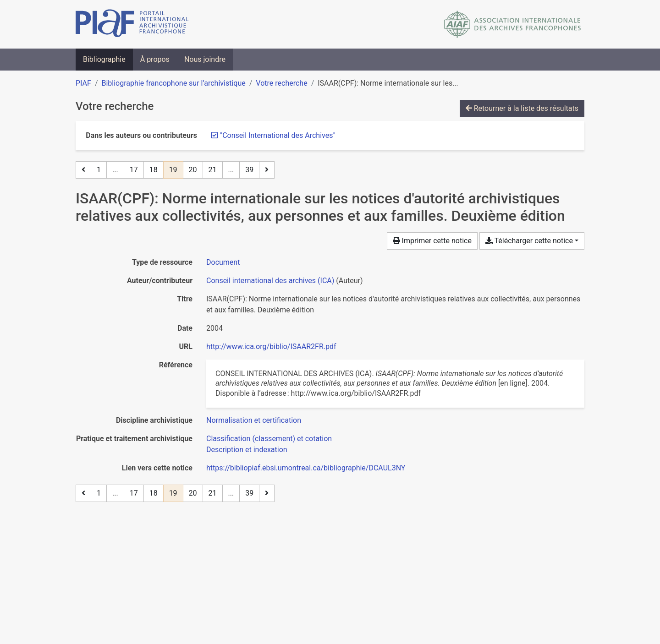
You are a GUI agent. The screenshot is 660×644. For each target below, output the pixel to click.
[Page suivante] (267, 170)
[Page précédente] (83, 170)
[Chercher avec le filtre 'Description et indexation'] (247, 450)
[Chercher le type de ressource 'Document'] (223, 262)
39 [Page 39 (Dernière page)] (249, 170)
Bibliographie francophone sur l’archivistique (173, 83)
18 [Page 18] (154, 170)
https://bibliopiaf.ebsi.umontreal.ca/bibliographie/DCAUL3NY (306, 468)
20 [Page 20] (193, 170)
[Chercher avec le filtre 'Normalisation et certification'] (254, 420)
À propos (155, 59)
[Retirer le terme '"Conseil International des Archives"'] (278, 135)
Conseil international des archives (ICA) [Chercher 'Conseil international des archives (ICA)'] (270, 281)
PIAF (83, 83)
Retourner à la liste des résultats (522, 108)
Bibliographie (104, 59)
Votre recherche (281, 83)
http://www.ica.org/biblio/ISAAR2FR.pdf (271, 347)
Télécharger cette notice (529, 241)
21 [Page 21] (213, 170)
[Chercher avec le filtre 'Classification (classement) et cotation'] (269, 439)
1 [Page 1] (99, 170)
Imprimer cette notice (432, 241)
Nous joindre (205, 59)
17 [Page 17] (134, 170)
